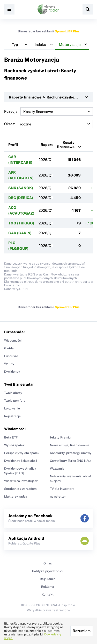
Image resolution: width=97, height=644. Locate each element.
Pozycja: (48, 111)
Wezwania (57, 469)
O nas (48, 563)
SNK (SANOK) (21, 188)
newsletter (58, 497)
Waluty (9, 364)
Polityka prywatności (48, 571)
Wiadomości (13, 341)
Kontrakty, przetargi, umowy (71, 453)
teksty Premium (62, 437)
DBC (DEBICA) (21, 198)
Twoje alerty (13, 393)
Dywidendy (12, 372)
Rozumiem (82, 631)
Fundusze (11, 356)
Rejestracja (12, 416)
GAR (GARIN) (20, 233)
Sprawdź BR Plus (67, 31)
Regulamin (48, 579)
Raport (47, 145)
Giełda (9, 348)
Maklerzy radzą (16, 497)
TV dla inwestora (62, 489)
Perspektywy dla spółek (22, 453)
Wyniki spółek (14, 445)
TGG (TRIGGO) (21, 223)
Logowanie (12, 408)
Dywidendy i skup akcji (21, 461)
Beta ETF (11, 437)
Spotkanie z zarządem (20, 489)
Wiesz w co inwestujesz (21, 481)
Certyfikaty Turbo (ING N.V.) (70, 461)
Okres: (48, 124)
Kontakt (48, 595)
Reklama (48, 587)
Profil (13, 145)
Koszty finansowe (66, 145)
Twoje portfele (15, 401)
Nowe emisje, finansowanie (70, 445)
